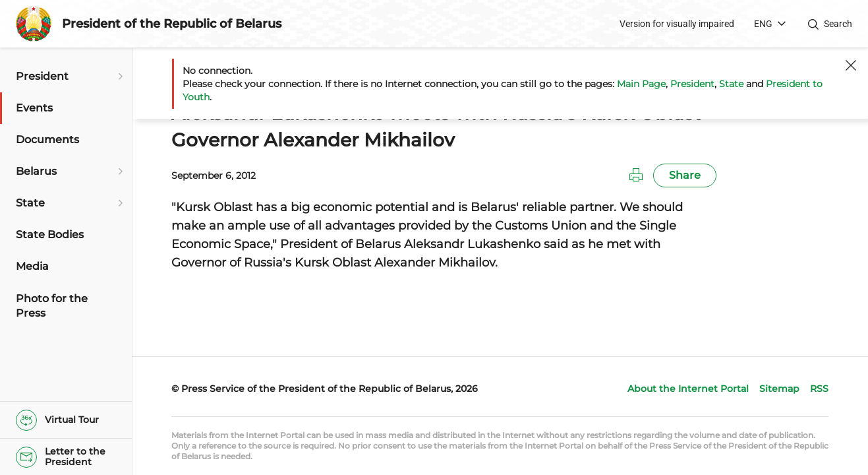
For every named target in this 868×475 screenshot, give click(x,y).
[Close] (851, 65)
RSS (819, 389)
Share (685, 175)
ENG (763, 24)
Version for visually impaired (677, 24)
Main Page (641, 84)
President (692, 84)
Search (838, 24)
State (731, 84)
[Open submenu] (119, 77)
